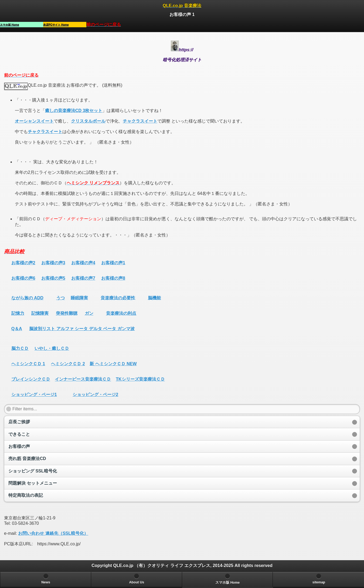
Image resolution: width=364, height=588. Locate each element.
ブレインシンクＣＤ (31, 379)
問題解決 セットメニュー (33, 483)
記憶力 (18, 313)
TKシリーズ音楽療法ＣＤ (140, 379)
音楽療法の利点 (121, 313)
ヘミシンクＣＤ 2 (68, 364)
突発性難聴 (67, 313)
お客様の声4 (83, 263)
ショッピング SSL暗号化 (33, 471)
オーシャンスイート (34, 121)
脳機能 (154, 298)
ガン (89, 313)
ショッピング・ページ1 (34, 395)
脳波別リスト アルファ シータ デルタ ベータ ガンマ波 (82, 329)
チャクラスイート (140, 121)
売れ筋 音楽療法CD (27, 459)
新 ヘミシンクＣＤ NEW (113, 364)
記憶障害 (40, 313)
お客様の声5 (53, 278)
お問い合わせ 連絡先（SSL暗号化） (53, 533)
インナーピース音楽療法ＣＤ (83, 379)
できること (19, 434)
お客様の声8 (113, 278)
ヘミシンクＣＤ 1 (28, 364)
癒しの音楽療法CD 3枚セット (74, 111)
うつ (60, 298)
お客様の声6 (23, 278)
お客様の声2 (23, 263)
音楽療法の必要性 (118, 298)
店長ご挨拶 (19, 422)
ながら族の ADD (27, 298)
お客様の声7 (83, 278)
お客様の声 (19, 446)
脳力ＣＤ (20, 348)
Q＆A (17, 329)
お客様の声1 (113, 263)
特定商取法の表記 (26, 495)
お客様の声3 (53, 263)
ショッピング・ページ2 (95, 395)
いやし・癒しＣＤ (52, 348)
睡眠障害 (79, 298)
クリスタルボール (88, 121)
